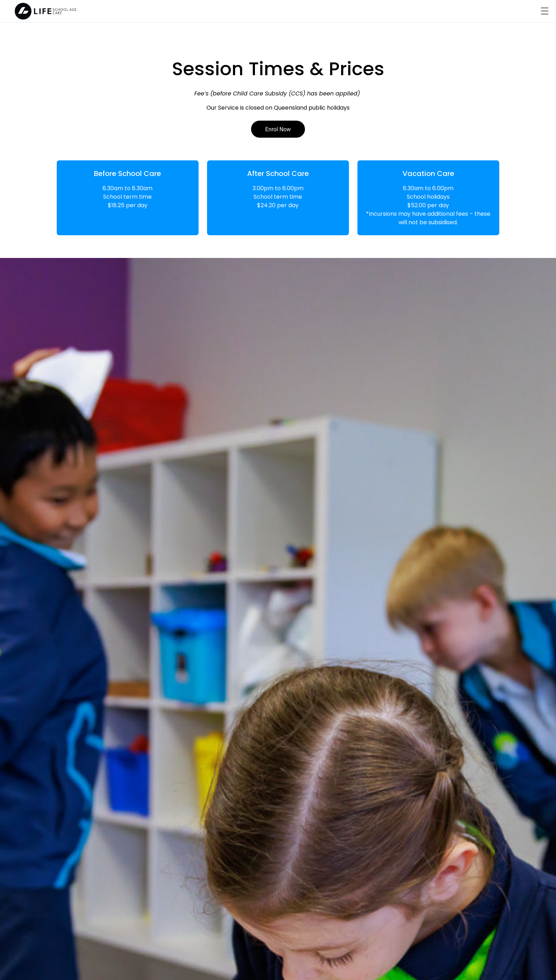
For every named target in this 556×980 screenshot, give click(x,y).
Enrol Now (278, 129)
